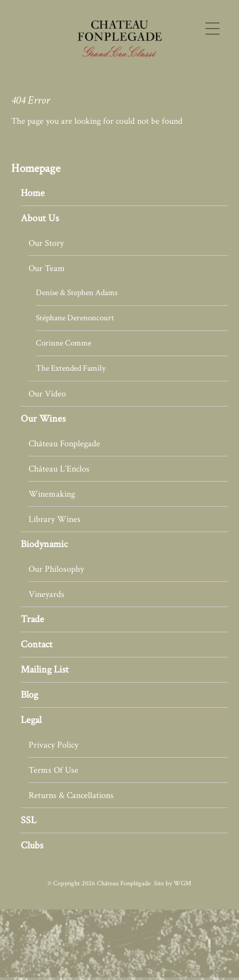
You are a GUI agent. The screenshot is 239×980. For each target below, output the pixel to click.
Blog (29, 695)
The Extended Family (71, 368)
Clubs (32, 845)
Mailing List (45, 669)
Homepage (36, 168)
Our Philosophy (56, 569)
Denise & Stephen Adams (77, 293)
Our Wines (43, 419)
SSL (29, 820)
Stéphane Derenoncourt (75, 318)
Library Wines (55, 519)
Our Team (47, 268)
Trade (32, 619)
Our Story (46, 243)
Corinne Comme (64, 343)
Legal (31, 720)
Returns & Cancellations (71, 795)
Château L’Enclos (59, 469)
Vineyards (46, 594)
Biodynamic (44, 544)
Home (33, 193)
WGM (182, 883)
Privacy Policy (53, 745)
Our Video (47, 394)
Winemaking (52, 494)
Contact (37, 644)
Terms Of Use (53, 770)
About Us (40, 218)
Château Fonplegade (64, 444)
